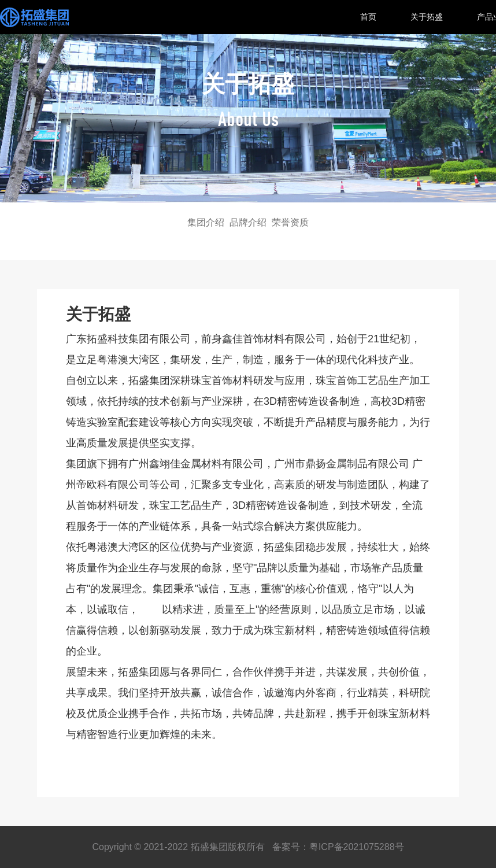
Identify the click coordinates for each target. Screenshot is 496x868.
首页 (368, 17)
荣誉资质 (290, 222)
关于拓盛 (427, 17)
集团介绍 (206, 222)
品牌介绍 (248, 222)
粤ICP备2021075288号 (357, 847)
